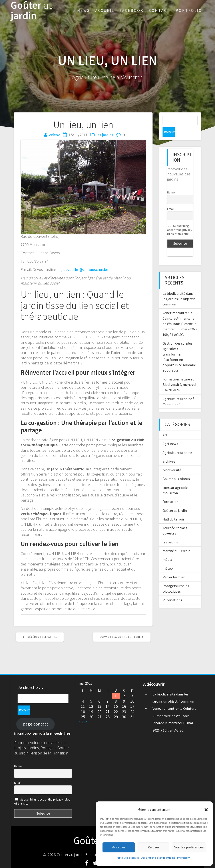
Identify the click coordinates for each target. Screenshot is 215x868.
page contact (35, 715)
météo (168, 559)
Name (171, 183)
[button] (206, 810)
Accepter (119, 847)
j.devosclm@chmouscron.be (85, 269)
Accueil (105, 10)
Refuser (153, 847)
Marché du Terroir (176, 541)
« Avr (83, 722)
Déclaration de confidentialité (158, 858)
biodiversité (172, 461)
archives (169, 452)
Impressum (184, 858)
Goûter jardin (32, 10)
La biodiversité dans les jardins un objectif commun (179, 290)
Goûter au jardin (175, 501)
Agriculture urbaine (177, 443)
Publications (172, 591)
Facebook (132, 10)
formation (171, 492)
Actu (166, 426)
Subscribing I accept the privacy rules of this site (180, 220)
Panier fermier (174, 568)
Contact (160, 10)
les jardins (105, 135)
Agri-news (170, 434)
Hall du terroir (173, 510)
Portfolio (189, 10)
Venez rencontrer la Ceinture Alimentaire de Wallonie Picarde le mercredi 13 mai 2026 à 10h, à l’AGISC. (180, 314)
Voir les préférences (189, 847)
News (83, 10)
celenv (54, 135)
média (167, 550)
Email (171, 199)
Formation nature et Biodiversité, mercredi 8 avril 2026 (180, 375)
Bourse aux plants (176, 469)
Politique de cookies (128, 858)
